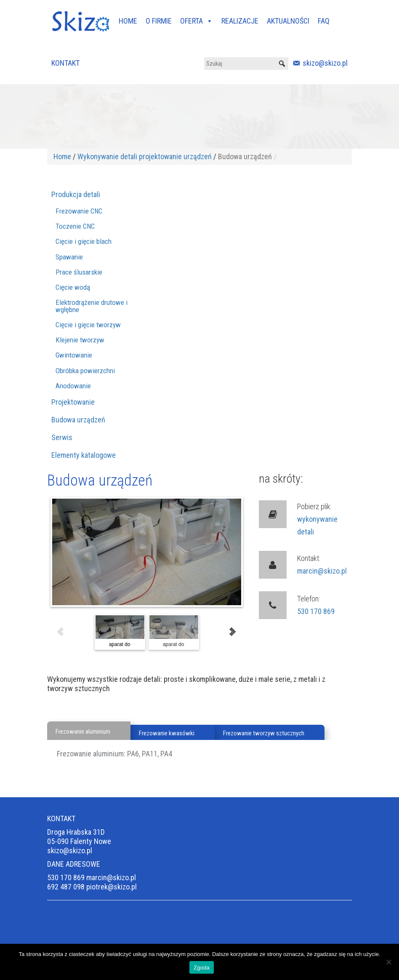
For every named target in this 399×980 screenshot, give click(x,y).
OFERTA (197, 21)
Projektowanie (73, 402)
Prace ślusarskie (79, 272)
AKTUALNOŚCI (288, 21)
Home (62, 156)
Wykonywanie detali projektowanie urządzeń (145, 156)
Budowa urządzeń (78, 420)
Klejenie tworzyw (80, 340)
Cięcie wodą (73, 287)
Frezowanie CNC (79, 211)
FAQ (324, 21)
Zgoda (202, 968)
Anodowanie (73, 386)
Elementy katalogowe (84, 455)
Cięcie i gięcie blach (84, 241)
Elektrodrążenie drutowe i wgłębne (92, 306)
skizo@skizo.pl (325, 63)
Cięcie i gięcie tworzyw (88, 325)
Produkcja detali (76, 194)
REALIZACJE (240, 21)
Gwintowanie (74, 355)
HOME (128, 21)
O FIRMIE (159, 21)
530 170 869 (316, 611)
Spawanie (69, 257)
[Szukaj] (246, 64)
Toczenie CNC (75, 226)
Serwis (62, 437)
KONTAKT (65, 63)
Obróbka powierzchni (85, 371)
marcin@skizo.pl (322, 571)
